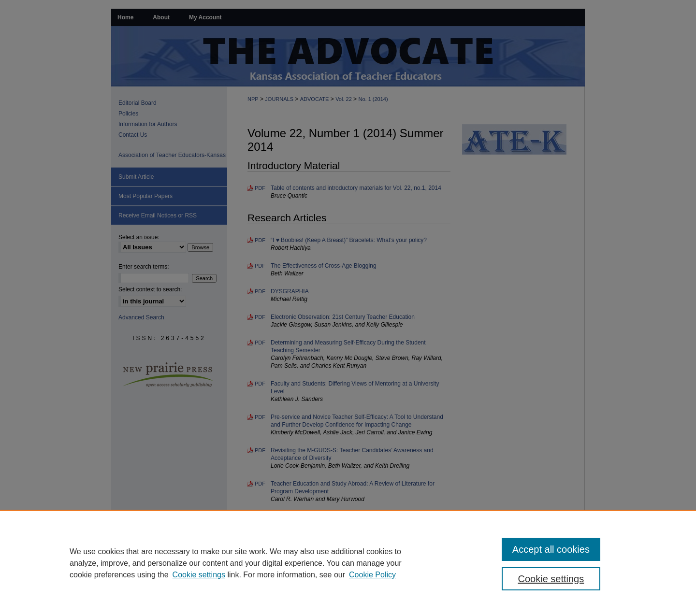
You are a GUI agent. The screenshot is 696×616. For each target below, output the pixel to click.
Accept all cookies (551, 549)
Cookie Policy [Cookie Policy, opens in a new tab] (372, 575)
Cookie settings (199, 575)
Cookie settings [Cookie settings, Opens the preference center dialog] (551, 579)
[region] (348, 563)
